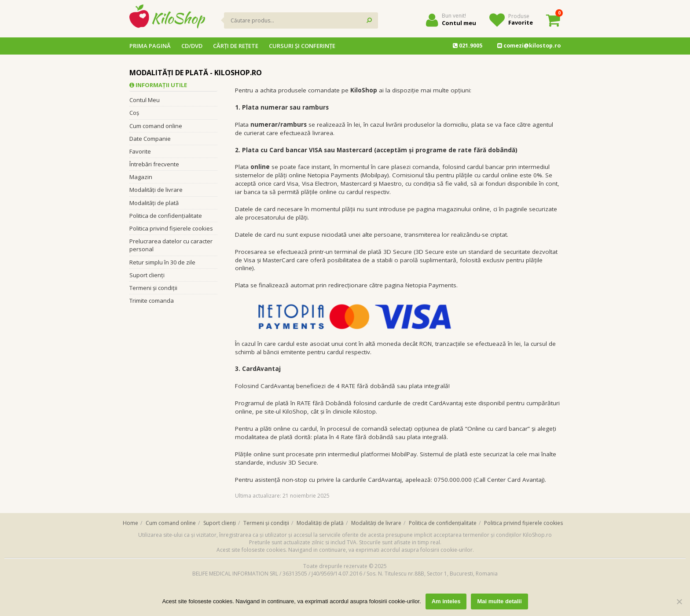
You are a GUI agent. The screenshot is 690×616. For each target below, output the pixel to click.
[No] (679, 601)
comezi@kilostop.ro (529, 46)
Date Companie (150, 139)
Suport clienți (147, 275)
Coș (134, 113)
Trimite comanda (152, 301)
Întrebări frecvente (154, 164)
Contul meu (459, 23)
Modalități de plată (154, 203)
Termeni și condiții (153, 288)
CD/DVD (192, 46)
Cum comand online (156, 126)
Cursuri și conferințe (302, 46)
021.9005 (468, 46)
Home (130, 523)
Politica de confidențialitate (166, 216)
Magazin (141, 177)
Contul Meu (145, 100)
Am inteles (446, 601)
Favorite (521, 22)
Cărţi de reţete (236, 46)
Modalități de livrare (156, 190)
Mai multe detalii (499, 601)
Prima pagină (150, 46)
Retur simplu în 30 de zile (162, 262)
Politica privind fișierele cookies (171, 228)
